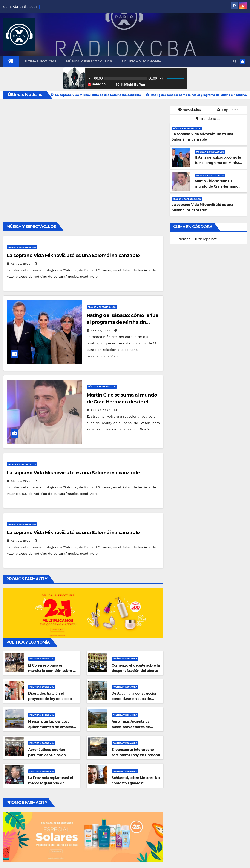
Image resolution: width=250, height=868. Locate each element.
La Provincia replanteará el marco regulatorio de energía (51, 783)
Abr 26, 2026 (21, 264)
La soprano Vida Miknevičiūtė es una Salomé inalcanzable (73, 255)
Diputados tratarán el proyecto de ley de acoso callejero (50, 699)
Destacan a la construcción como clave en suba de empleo (134, 699)
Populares (228, 110)
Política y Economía (141, 61)
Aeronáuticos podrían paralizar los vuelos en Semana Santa (47, 755)
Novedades (190, 110)
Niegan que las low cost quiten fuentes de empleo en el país (51, 727)
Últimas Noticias (40, 61)
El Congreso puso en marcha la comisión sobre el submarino (52, 671)
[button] (235, 61)
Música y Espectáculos (89, 61)
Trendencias (208, 119)
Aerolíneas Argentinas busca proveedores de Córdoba (131, 727)
